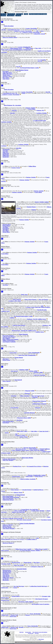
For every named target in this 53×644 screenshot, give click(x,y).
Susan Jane (44, 431)
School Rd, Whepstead (29, 413)
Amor (5, 151)
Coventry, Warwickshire (31, 28)
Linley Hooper (41, 639)
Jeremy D (49, 642)
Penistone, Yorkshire (31, 108)
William (29, 48)
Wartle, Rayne (13, 616)
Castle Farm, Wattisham (39, 375)
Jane (6, 574)
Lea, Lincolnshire (42, 60)
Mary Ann (43, 299)
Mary (38, 48)
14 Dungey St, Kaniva (20, 435)
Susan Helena (14, 30)
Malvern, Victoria (18, 493)
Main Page (4, 14)
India (42, 306)
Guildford (12, 318)
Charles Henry (22, 431)
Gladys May (8, 460)
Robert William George (11, 339)
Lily (16, 93)
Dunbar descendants (9, 26)
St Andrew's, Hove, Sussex (15, 301)
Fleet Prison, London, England (26, 602)
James (6, 79)
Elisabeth (7, 570)
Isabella (38, 490)
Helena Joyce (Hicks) (10, 37)
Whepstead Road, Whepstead (39, 401)
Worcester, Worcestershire (30, 448)
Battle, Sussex (24, 295)
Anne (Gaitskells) (9, 342)
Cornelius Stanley (38, 511)
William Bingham (16, 48)
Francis (32, 109)
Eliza (6, 580)
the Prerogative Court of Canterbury (41, 604)
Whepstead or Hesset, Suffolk (24, 418)
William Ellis (8, 74)
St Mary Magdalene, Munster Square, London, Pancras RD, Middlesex (28, 450)
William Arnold (9, 341)
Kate (6, 71)
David (6, 228)
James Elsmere (9, 529)
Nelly (37, 31)
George (13, 353)
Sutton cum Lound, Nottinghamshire (27, 355)
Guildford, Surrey (40, 332)
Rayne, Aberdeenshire (35, 614)
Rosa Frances (8, 336)
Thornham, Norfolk (6, 564)
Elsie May (7, 527)
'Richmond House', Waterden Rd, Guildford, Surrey (24, 331)
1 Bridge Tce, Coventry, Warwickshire (23, 31)
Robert (17, 299)
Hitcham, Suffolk (33, 371)
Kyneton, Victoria (16, 168)
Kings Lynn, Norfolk (19, 565)
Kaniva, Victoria (24, 437)
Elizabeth (6, 149)
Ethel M (7, 526)
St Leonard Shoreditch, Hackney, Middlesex (30, 550)
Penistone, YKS (40, 110)
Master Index (20, 14)
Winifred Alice (8, 500)
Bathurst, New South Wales (18, 512)
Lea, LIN (40, 61)
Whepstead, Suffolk (30, 391)
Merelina (17, 466)
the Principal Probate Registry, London (30, 68)
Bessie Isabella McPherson (11, 497)
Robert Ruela (8, 496)
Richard (6, 226)
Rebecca (5, 550)
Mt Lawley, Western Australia (24, 520)
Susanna (16, 596)
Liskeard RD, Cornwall (39, 34)
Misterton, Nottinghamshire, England (37, 475)
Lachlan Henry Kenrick (38, 586)
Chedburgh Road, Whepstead (39, 404)
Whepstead (27, 393)
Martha (6, 154)
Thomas (6, 75)
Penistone (3, 181)
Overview (4, 16)
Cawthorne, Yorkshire (42, 113)
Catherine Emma (19, 325)
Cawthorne (4, 146)
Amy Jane (19, 586)
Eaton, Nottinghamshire (34, 353)
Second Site (28, 642)
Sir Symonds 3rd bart (34, 466)
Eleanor (39, 476)
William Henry (8, 578)
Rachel (6, 423)
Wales (38, 538)
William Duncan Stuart (23, 549)
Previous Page (11, 16)
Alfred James (21, 449)
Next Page (19, 16)
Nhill (16, 434)
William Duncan (41, 549)
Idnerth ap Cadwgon (8, 543)
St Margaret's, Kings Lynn (37, 567)
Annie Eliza (7, 73)
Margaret (14, 615)
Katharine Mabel (9, 459)
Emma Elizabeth (8, 421)
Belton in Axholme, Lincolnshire (28, 479)
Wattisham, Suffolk (38, 372)
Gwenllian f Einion (32, 539)
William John (25, 396)
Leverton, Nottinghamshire (24, 47)
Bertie (42, 31)
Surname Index (12, 14)
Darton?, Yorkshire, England (42, 202)
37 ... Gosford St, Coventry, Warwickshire (30, 32)
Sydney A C (8, 525)
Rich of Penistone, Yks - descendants (13, 105)
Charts (26, 14)
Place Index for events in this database (38, 14)
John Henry (7, 76)
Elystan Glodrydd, (13, 539)
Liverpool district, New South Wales (30, 509)
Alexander (27, 490)
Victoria (7, 433)
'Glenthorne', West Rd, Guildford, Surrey (36, 319)
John (4, 30)
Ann (5, 227)
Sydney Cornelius (21, 511)
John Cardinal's (24, 642)
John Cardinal (39, 642)
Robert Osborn (31, 299)
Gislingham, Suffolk (24, 370)
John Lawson (8, 499)
